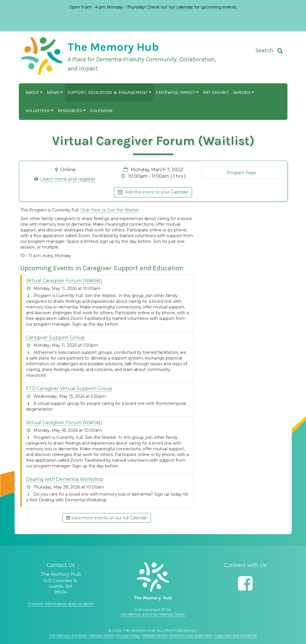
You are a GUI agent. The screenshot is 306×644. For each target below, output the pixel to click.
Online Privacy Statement (190, 635)
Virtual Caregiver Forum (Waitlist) (64, 281)
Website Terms (154, 635)
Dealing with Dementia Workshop (65, 479)
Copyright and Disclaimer (236, 635)
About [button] (34, 92)
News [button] (55, 92)
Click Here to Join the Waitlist (110, 210)
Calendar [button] (101, 111)
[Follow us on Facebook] (245, 583)
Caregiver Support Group (55, 337)
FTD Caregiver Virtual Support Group (69, 388)
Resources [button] (72, 111)
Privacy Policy (128, 635)
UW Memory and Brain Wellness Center (153, 614)
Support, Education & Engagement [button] (109, 92)
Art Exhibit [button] (216, 92)
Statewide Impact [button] (177, 92)
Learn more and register (68, 179)
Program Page (241, 173)
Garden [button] (244, 92)
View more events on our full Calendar (107, 518)
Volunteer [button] (39, 111)
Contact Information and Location (61, 603)
